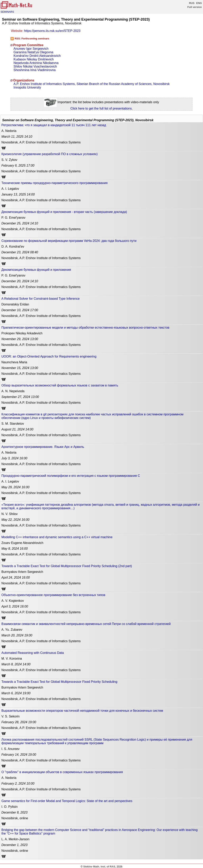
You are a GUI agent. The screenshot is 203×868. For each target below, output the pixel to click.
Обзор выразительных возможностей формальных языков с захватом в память (60, 385)
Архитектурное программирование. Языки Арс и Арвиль (43, 447)
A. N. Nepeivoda (13, 391)
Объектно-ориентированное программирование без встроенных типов (53, 595)
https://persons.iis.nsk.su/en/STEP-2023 (52, 31)
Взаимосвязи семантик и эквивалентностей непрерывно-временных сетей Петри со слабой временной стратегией (86, 624)
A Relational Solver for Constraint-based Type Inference (41, 299)
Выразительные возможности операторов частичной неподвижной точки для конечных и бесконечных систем (82, 711)
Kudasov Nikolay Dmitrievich (34, 59)
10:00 (18, 784)
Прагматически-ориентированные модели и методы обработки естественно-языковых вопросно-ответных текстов (85, 328)
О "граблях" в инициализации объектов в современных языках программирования (62, 772)
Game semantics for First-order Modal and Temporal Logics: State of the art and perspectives (67, 801)
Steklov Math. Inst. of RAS (99, 867)
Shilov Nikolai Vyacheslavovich (35, 66)
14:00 (18, 194)
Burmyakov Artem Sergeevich (22, 572)
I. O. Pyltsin (10, 807)
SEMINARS (7, 12)
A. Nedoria (9, 131)
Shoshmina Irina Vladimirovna (35, 70)
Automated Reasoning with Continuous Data (33, 653)
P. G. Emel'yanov (13, 218)
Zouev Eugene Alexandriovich (22, 543)
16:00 (14, 458)
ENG (199, 3)
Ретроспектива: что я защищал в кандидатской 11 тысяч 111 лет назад (54, 125)
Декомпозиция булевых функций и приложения (36, 270)
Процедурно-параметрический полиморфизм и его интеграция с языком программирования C (71, 476)
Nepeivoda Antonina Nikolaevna (36, 63)
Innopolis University (27, 87)
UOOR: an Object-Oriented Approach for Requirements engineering (49, 356)
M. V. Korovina (12, 659)
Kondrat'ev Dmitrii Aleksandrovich (37, 56)
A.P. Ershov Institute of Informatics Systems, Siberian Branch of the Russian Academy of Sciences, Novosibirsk (92, 84)
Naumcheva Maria (14, 362)
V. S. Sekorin (11, 716)
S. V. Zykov (9, 160)
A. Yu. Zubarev (12, 630)
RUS (192, 3)
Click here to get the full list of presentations (101, 108)
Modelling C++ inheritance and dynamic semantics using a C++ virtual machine (57, 537)
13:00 (20, 339)
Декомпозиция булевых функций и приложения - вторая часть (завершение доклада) (64, 212)
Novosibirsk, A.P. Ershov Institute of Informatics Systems (41, 142)
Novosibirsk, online (15, 818)
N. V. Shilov (10, 514)
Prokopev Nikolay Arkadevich (22, 333)
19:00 (17, 635)
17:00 (18, 165)
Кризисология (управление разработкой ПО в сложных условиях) (50, 154)
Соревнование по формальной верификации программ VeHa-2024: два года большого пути (69, 241)
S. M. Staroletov (13, 424)
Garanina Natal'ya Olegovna (33, 52)
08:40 (20, 252)
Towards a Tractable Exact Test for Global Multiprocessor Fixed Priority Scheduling (59, 682)
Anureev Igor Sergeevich (31, 49)
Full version (195, 7)
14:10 (17, 137)
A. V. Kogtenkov (13, 601)
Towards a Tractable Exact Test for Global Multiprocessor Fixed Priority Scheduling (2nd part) (67, 566)
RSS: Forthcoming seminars (32, 39)
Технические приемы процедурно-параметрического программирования (55, 183)
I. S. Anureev (11, 749)
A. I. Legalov (10, 189)
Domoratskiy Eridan (15, 304)
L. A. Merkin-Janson (15, 839)
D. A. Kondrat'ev (13, 247)
